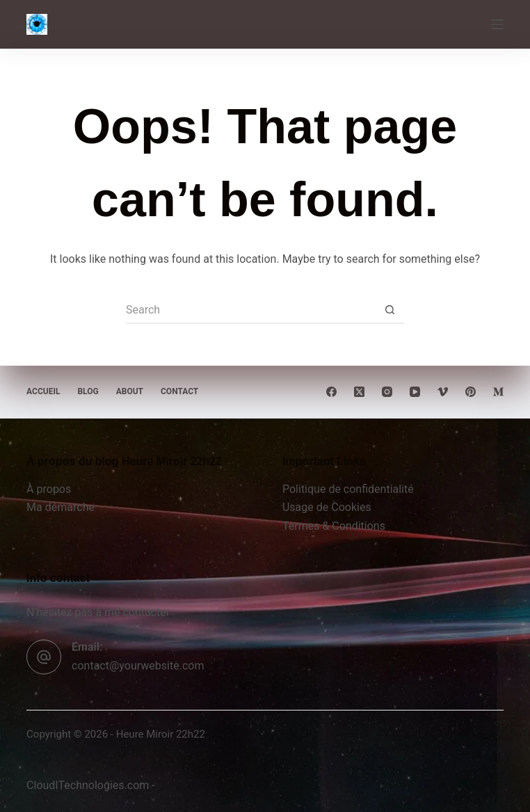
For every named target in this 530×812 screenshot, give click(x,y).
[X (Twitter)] (359, 392)
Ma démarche (61, 507)
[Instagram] (387, 392)
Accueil (43, 391)
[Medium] (498, 392)
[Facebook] (331, 392)
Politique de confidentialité (348, 489)
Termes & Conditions (334, 526)
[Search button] (390, 310)
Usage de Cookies (327, 507)
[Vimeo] (443, 392)
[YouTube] (415, 392)
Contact (179, 391)
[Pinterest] (471, 392)
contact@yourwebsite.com (138, 666)
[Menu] (497, 24)
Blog (88, 391)
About (130, 391)
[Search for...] (251, 310)
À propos (49, 489)
